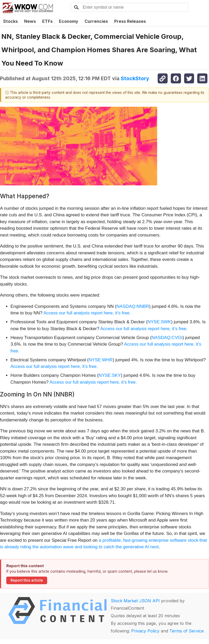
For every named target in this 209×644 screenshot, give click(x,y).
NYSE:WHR (101, 360)
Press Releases (130, 21)
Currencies (96, 21)
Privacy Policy (145, 631)
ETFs (47, 21)
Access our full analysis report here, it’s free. (87, 313)
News (30, 21)
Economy (69, 21)
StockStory (135, 78)
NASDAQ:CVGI (167, 338)
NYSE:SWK (159, 322)
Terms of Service (187, 631)
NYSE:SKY (110, 375)
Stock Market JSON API (135, 601)
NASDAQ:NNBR (133, 306)
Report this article (27, 580)
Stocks (10, 21)
